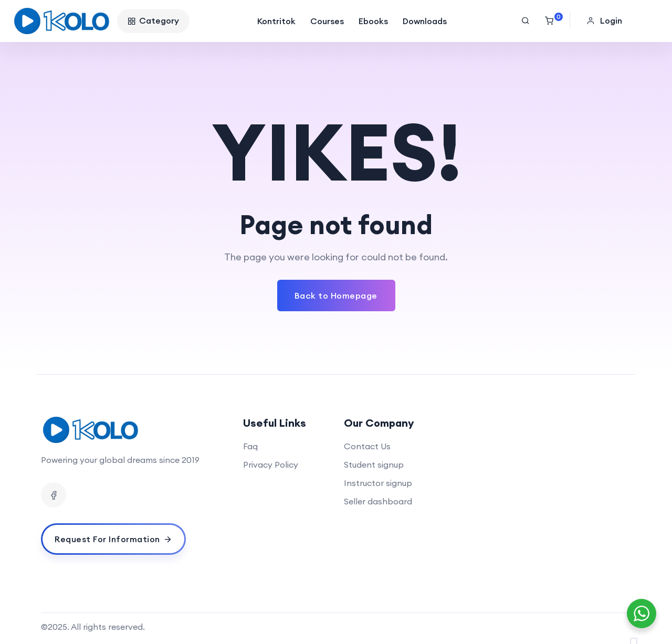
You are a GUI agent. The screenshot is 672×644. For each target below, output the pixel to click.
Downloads (425, 21)
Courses (327, 21)
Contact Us (367, 446)
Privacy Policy (271, 464)
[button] (606, 20)
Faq (250, 446)
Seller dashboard (378, 501)
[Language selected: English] (640, 634)
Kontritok (276, 21)
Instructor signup (378, 483)
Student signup (374, 464)
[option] (646, 636)
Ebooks (373, 21)
